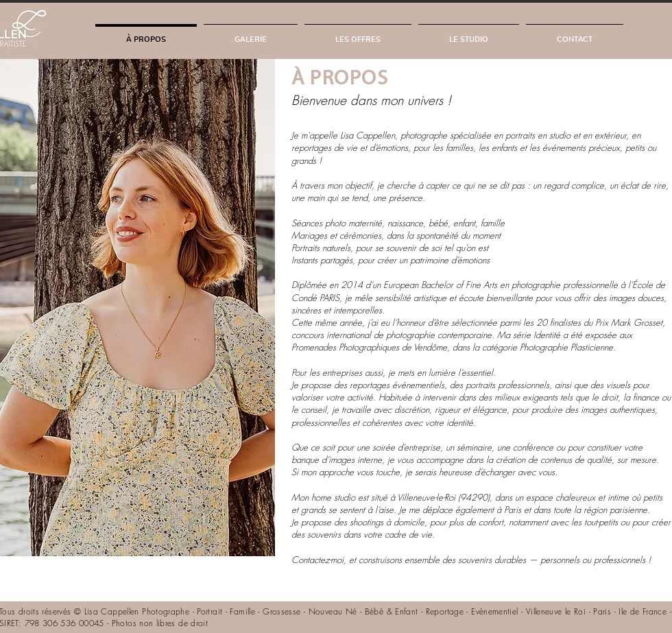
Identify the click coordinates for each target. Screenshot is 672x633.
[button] (251, 33)
